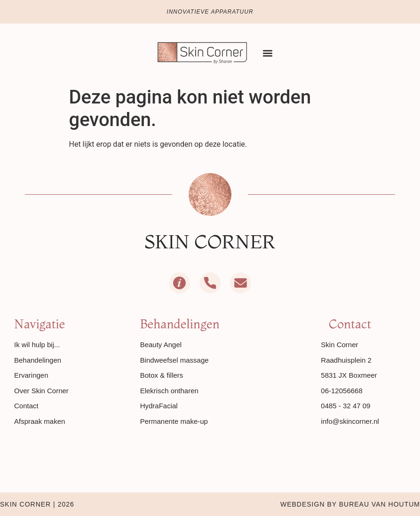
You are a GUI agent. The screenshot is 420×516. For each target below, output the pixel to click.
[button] (268, 53)
